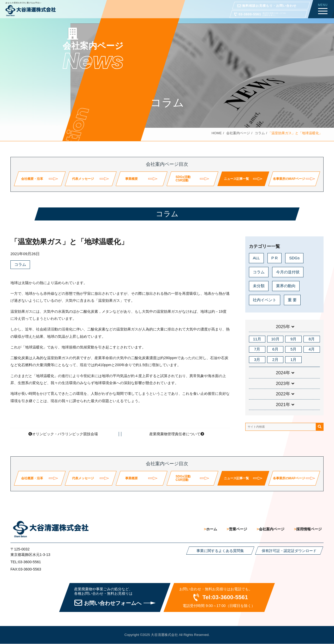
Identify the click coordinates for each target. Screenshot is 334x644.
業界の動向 (286, 286)
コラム (260, 133)
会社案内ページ (238, 133)
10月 (275, 339)
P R (275, 258)
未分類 (259, 286)
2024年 (283, 373)
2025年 (283, 327)
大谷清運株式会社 (164, 635)
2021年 (283, 405)
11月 (257, 339)
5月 (293, 349)
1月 (293, 360)
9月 (293, 339)
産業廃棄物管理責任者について (175, 434)
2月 (275, 360)
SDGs (294, 258)
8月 (312, 339)
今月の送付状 (288, 272)
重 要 (292, 300)
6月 (275, 349)
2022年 (283, 394)
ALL (256, 258)
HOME (217, 133)
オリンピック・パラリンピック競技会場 (65, 434)
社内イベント (265, 300)
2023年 (283, 384)
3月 (257, 360)
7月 (257, 349)
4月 (312, 349)
